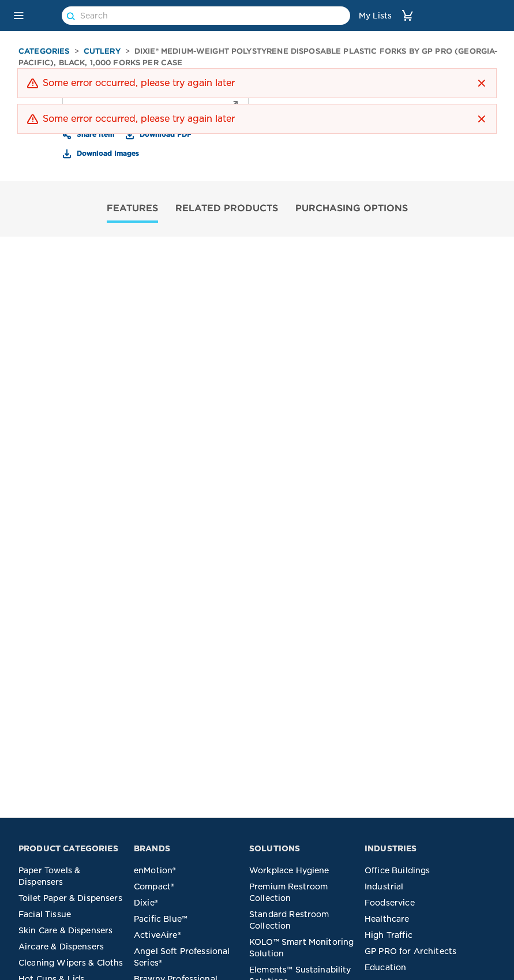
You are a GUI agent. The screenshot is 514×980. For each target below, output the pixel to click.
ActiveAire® (157, 935)
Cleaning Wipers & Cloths (71, 963)
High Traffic (389, 935)
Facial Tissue (45, 914)
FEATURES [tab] (132, 208)
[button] (18, 16)
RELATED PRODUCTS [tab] (227, 208)
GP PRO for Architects (410, 951)
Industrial (384, 887)
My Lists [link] (375, 16)
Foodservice (390, 903)
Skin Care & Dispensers (65, 930)
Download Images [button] (107, 153)
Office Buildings (397, 870)
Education (385, 967)
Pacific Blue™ (161, 919)
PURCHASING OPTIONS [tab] (352, 208)
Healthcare (387, 919)
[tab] (132, 209)
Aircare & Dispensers (61, 947)
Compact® (154, 887)
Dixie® (146, 903)
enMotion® (155, 870)
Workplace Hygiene (289, 870)
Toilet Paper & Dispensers (70, 898)
